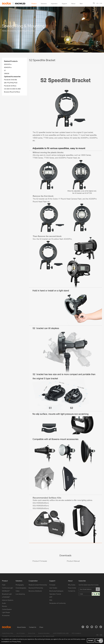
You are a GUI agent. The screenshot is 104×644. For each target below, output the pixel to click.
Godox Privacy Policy (8, 633)
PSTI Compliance (76, 633)
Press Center (72, 588)
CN (97, 3)
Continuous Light (7, 588)
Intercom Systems (8, 600)
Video (18, 591)
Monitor (5, 606)
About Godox (21, 627)
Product (34, 4)
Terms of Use (32, 633)
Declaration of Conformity (57, 603)
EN (101, 3)
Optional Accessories (12, 77)
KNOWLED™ (6, 591)
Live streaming (20, 594)
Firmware (52, 585)
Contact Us (72, 591)
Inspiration (54, 4)
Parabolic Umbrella (10, 80)
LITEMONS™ (6, 597)
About (73, 4)
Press (41, 627)
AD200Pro (8, 64)
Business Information (44, 633)
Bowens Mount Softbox (12, 92)
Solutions (44, 4)
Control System (7, 609)
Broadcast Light (7, 594)
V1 (5, 71)
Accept (91, 640)
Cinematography (21, 588)
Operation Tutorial (55, 594)
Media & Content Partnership (38, 585)
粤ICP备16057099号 (49, 636)
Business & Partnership (36, 588)
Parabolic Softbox (10, 86)
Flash (4, 585)
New (81, 4)
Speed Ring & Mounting (26, 31)
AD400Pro (8, 67)
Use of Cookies (21, 633)
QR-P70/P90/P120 (11, 83)
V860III (7, 74)
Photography (20, 585)
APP (51, 597)
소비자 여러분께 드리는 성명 (61, 633)
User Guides (53, 588)
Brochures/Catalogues (56, 591)
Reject (99, 640)
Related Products (11, 61)
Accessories (12, 31)
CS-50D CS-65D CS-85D (12, 89)
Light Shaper (6, 612)
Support (64, 4)
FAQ (51, 600)
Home (4, 31)
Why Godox (72, 585)
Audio (4, 603)
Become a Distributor (35, 591)
